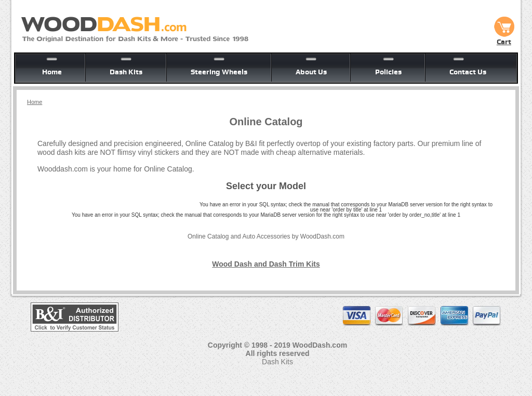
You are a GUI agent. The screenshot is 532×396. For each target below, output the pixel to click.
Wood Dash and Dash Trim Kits (266, 264)
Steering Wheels (219, 72)
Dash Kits (126, 72)
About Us (311, 72)
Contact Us (468, 72)
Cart (504, 38)
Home (52, 72)
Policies (388, 72)
